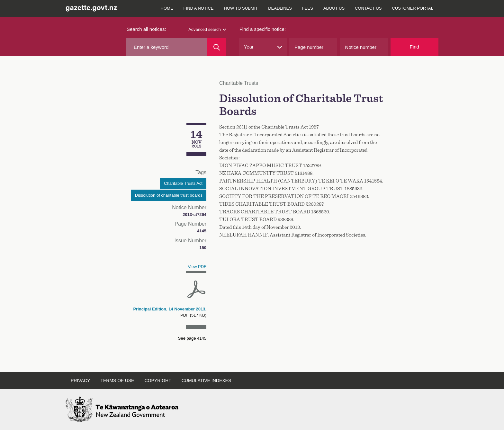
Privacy (80, 381)
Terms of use (117, 381)
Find (414, 47)
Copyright (158, 381)
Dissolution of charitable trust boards (169, 195)
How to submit (241, 8)
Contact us (368, 8)
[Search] (216, 47)
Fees (308, 8)
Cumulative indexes (207, 381)
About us (334, 8)
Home (167, 8)
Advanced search (207, 29)
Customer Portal (413, 8)
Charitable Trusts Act (183, 183)
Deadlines (280, 8)
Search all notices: (146, 29)
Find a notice (199, 8)
